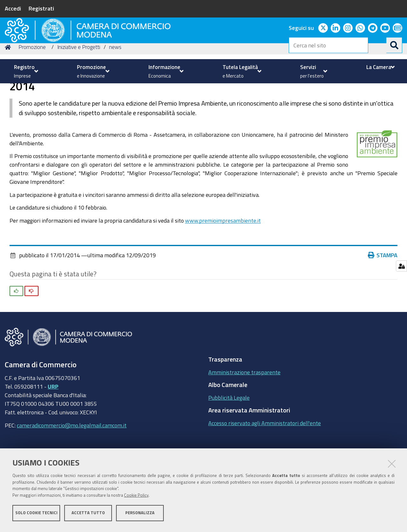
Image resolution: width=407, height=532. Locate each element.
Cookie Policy (136, 498)
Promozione (32, 90)
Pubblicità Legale (229, 440)
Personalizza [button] (140, 515)
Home (9, 90)
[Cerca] (394, 45)
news (115, 90)
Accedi (13, 8)
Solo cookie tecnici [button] (36, 515)
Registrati (41, 8)
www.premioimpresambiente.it (223, 263)
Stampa (383, 298)
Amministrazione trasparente (244, 415)
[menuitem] (25, 71)
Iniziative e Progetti (79, 90)
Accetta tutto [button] (88, 515)
